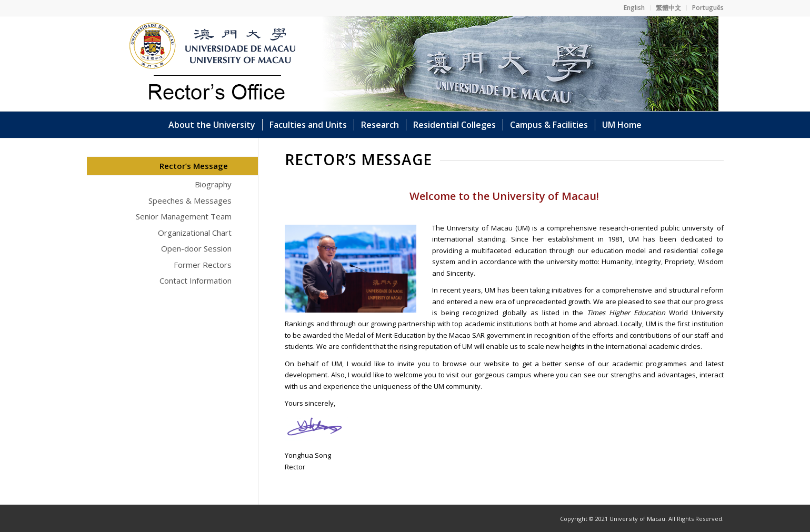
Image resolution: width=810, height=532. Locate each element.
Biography (213, 184)
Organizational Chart (195, 233)
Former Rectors (203, 265)
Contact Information (196, 280)
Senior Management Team (184, 216)
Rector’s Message (194, 166)
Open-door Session (196, 248)
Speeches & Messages (190, 200)
